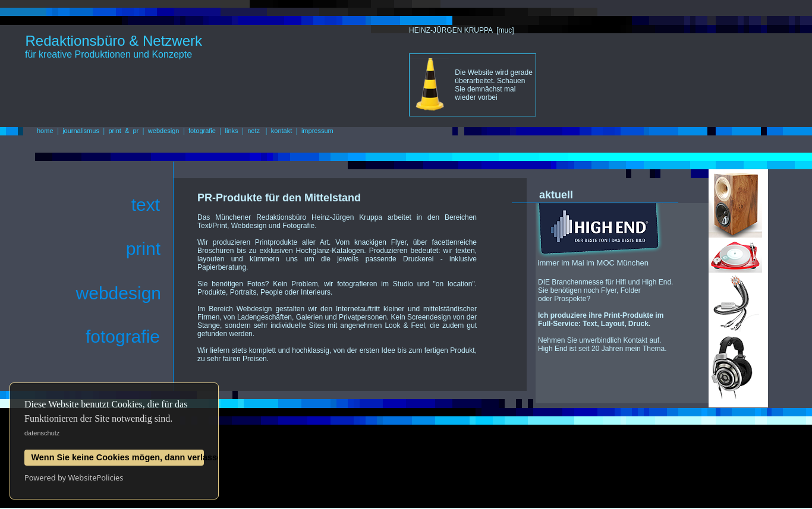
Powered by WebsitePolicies (74, 478)
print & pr (124, 131)
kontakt (281, 131)
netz (254, 131)
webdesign (164, 131)
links (232, 131)
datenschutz (42, 433)
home (45, 131)
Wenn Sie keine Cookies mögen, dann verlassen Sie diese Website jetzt (118, 457)
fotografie (202, 131)
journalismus (81, 131)
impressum (317, 131)
